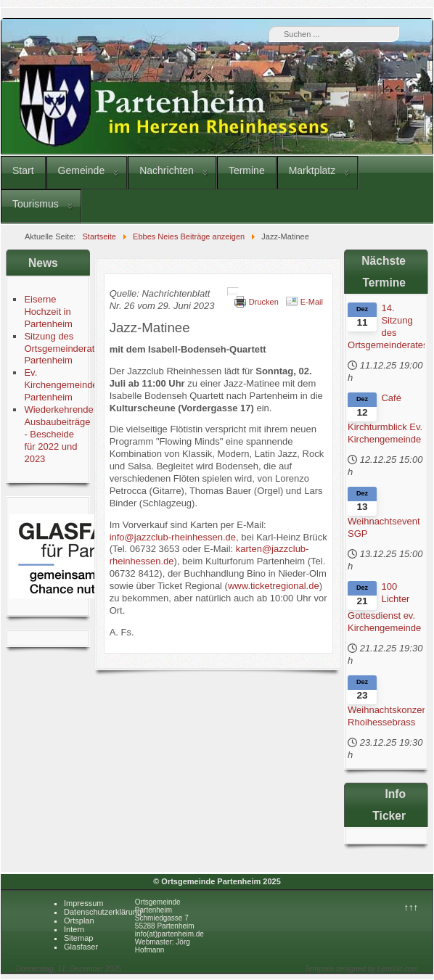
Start (23, 170)
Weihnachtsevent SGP (384, 527)
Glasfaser (81, 947)
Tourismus (36, 204)
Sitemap (78, 938)
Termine (247, 170)
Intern (74, 929)
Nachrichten (167, 170)
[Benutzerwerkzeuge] (233, 292)
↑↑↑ (412, 907)
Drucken (264, 302)
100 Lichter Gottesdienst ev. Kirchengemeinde (384, 607)
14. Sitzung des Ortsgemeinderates (386, 326)
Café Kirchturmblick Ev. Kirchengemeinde (385, 419)
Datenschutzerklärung (103, 912)
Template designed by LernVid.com (361, 969)
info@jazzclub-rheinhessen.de (173, 537)
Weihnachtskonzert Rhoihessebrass (386, 716)
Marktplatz (312, 170)
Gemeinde (82, 170)
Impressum (83, 903)
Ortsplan (79, 921)
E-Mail (312, 302)
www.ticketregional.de (274, 586)
